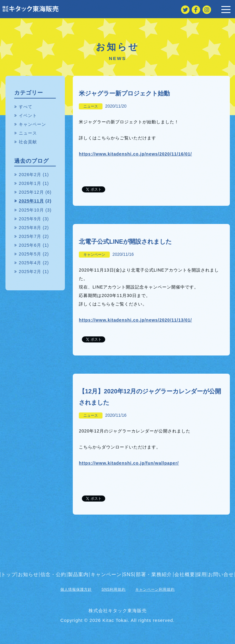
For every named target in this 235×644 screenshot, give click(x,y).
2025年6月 (30, 245)
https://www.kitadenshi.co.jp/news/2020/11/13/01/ (135, 320)
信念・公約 (53, 575)
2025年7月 (30, 236)
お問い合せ (221, 575)
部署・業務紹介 (154, 575)
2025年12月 (31, 192)
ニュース (91, 106)
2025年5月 (30, 254)
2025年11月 (31, 201)
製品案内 (78, 575)
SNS (129, 575)
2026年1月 (30, 183)
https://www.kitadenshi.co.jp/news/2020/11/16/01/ (135, 154)
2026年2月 (30, 175)
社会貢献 (28, 142)
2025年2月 (30, 272)
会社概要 (185, 575)
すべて (26, 107)
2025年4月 (30, 263)
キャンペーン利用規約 (155, 589)
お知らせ (28, 575)
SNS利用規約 (114, 589)
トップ (9, 575)
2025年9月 (30, 219)
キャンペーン (94, 255)
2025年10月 (31, 210)
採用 (201, 575)
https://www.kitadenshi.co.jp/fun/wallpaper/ (129, 463)
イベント (28, 115)
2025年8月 (30, 228)
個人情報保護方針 (76, 589)
